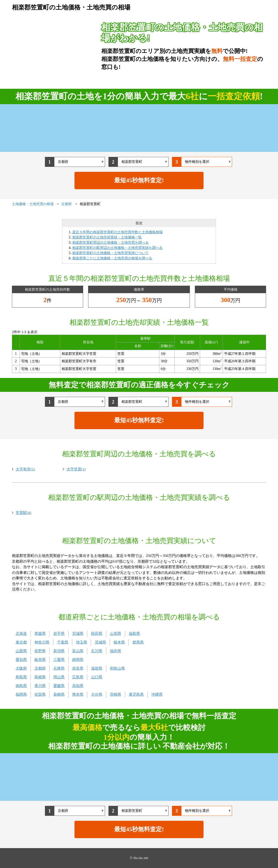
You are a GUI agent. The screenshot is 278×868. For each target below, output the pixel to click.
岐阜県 (40, 660)
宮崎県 (116, 694)
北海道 (21, 634)
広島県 (78, 677)
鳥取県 (21, 677)
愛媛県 (59, 686)
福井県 (116, 651)
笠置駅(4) (23, 513)
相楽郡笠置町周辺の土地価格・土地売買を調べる (110, 243)
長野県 (40, 651)
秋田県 (97, 634)
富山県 (78, 651)
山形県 (116, 634)
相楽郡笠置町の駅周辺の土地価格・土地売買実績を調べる (117, 248)
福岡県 (21, 694)
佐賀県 (40, 694)
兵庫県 (59, 668)
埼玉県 (82, 642)
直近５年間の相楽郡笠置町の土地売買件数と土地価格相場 (117, 232)
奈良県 (78, 668)
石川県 (97, 651)
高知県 (78, 686)
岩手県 (59, 634)
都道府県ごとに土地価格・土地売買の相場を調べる (112, 258)
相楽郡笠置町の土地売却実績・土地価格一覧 (107, 237)
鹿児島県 (136, 694)
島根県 (40, 677)
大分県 (97, 694)
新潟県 (59, 651)
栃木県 (119, 642)
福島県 (134, 634)
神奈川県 (42, 642)
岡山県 (59, 677)
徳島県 (21, 686)
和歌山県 (117, 668)
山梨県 (21, 651)
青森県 (40, 634)
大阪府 (21, 668)
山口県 (97, 677)
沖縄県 (157, 694)
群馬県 (138, 642)
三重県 (59, 660)
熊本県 (78, 694)
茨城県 (100, 642)
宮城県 (78, 634)
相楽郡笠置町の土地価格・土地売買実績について (110, 253)
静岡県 (78, 660)
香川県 (40, 686)
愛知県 (21, 660)
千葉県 (63, 642)
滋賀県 (97, 668)
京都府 (40, 668)
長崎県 (59, 694)
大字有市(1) (25, 469)
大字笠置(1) (76, 469)
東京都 (21, 642)
